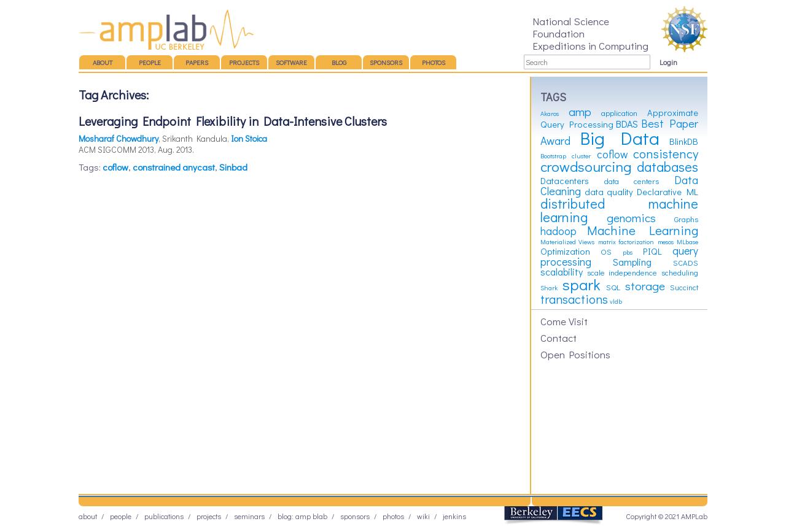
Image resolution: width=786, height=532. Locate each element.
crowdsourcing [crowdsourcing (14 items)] (586, 166)
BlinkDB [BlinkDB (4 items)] (684, 141)
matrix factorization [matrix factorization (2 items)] (626, 242)
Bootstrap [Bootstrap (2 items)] (553, 156)
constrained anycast (174, 167)
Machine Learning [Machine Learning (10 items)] (643, 230)
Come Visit (564, 321)
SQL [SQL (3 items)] (613, 287)
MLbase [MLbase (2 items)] (687, 242)
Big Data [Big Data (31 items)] (620, 138)
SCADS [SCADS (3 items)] (686, 263)
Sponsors (386, 62)
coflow (115, 167)
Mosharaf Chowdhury (119, 138)
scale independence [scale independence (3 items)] (622, 272)
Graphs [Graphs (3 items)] (686, 219)
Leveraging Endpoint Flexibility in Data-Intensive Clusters (233, 121)
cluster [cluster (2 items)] (581, 156)
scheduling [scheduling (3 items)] (680, 272)
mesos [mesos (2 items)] (666, 242)
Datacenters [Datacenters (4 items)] (565, 181)
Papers (197, 62)
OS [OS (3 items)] (606, 252)
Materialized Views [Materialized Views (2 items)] (567, 242)
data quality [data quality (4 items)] (609, 192)
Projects (244, 62)
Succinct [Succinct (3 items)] (684, 287)
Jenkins (454, 516)
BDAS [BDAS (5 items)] (627, 124)
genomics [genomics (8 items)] (631, 218)
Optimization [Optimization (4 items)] (565, 251)
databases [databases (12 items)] (667, 167)
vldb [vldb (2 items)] (616, 301)
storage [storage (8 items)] (645, 286)
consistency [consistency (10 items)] (666, 153)
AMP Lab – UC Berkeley (166, 29)
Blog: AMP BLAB (302, 516)
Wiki (423, 516)
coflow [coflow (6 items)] (612, 154)
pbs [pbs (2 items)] (628, 252)
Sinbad (233, 167)
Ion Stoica (249, 138)
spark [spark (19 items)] (582, 284)
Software (291, 62)
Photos (434, 62)
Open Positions (575, 354)
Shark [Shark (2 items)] (549, 288)
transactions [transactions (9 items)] (574, 299)
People (150, 62)
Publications (164, 516)
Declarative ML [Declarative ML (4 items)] (668, 192)
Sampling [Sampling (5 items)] (632, 262)
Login (668, 62)
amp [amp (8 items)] (580, 111)
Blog (339, 62)
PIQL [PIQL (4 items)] (652, 251)
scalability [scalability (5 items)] (562, 272)
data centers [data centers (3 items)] (632, 181)
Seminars (249, 516)
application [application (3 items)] (619, 113)
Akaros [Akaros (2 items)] (550, 114)
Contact (558, 337)
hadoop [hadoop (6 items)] (558, 231)
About (103, 62)
